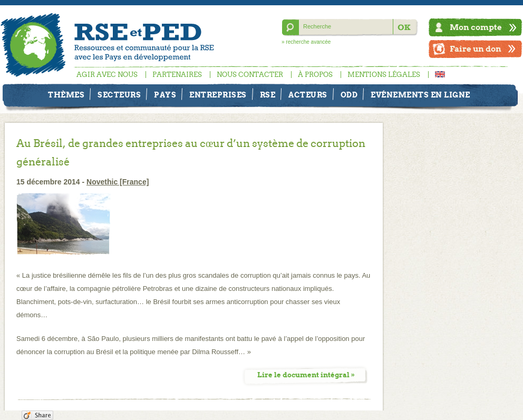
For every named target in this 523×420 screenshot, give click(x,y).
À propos (315, 75)
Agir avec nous (107, 75)
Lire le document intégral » (306, 375)
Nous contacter (250, 75)
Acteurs (308, 95)
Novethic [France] (118, 182)
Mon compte (476, 27)
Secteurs (119, 95)
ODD (349, 95)
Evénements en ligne (420, 95)
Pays (165, 95)
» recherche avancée (306, 42)
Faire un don (476, 49)
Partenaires (177, 75)
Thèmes (66, 95)
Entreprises (218, 95)
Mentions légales (384, 75)
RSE (268, 95)
